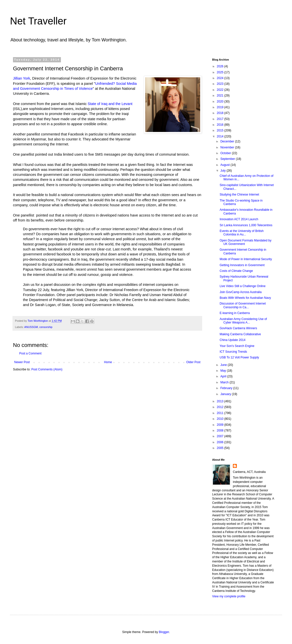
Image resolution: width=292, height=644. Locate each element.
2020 (221, 102)
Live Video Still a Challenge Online (243, 286)
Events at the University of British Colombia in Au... (242, 233)
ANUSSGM (31, 327)
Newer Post (22, 362)
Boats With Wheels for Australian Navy (245, 298)
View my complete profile (229, 596)
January (226, 394)
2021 (221, 96)
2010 (221, 419)
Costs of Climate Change (236, 271)
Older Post (193, 362)
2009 (221, 425)
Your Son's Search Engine (237, 346)
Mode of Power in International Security (246, 259)
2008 (221, 430)
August (225, 165)
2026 (221, 66)
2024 (221, 78)
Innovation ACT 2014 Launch (239, 219)
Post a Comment (30, 353)
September (228, 159)
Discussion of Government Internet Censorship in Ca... (243, 305)
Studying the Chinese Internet (239, 195)
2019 (221, 107)
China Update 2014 (232, 340)
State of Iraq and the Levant (110, 104)
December (228, 141)
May (224, 371)
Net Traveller (38, 21)
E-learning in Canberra (235, 313)
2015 (221, 130)
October (226, 153)
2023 (221, 84)
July (223, 171)
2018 (221, 113)
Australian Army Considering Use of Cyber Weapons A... (243, 321)
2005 (221, 448)
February (227, 388)
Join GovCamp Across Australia (241, 292)
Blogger (164, 632)
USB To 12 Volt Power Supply (239, 357)
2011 (221, 413)
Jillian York (22, 78)
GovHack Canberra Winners (238, 328)
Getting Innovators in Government (242, 265)
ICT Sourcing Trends (233, 352)
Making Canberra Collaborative (240, 334)
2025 (221, 72)
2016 (221, 125)
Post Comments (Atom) (47, 369)
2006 (221, 442)
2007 (221, 436)
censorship (46, 327)
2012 (221, 407)
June (224, 365)
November (228, 147)
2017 (221, 119)
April (224, 376)
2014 (221, 136)
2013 (221, 401)
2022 (221, 90)
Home (108, 362)
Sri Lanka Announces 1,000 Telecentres (246, 225)
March (225, 382)
